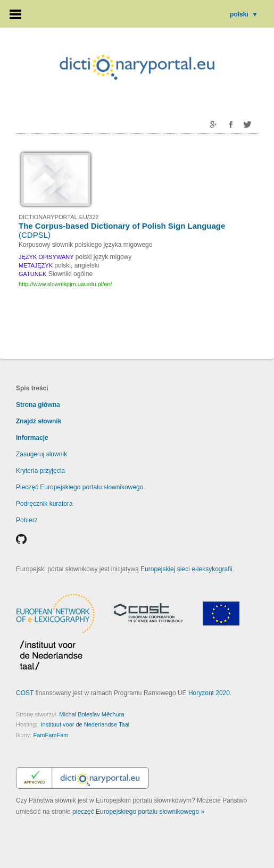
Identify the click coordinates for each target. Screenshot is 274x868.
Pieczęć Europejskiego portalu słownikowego (80, 487)
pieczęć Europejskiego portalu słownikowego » (138, 812)
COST (25, 693)
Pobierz (27, 520)
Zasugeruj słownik (41, 454)
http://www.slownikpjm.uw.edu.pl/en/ (65, 284)
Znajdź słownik (39, 421)
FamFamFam (51, 735)
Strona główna (38, 405)
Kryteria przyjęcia (40, 471)
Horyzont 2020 (209, 693)
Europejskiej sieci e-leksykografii (186, 569)
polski (244, 14)
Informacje (32, 438)
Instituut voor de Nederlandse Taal (85, 724)
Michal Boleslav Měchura (92, 714)
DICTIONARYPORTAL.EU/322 (59, 217)
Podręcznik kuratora (44, 504)
